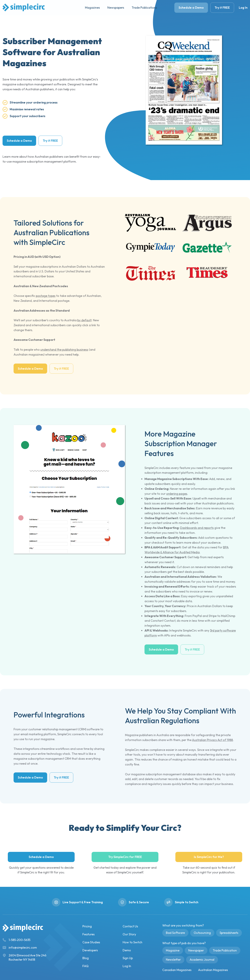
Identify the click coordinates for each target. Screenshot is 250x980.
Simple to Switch (187, 902)
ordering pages (177, 494)
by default (84, 320)
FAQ (85, 966)
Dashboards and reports (197, 528)
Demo (127, 950)
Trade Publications (144, 8)
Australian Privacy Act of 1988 (212, 740)
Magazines (92, 8)
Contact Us (130, 926)
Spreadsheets (229, 933)
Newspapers (116, 8)
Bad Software (175, 933)
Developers (90, 950)
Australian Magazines (213, 970)
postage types (46, 296)
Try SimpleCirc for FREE (125, 857)
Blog (86, 958)
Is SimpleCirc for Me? (209, 857)
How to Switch (132, 942)
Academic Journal (202, 960)
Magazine (173, 950)
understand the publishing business (64, 350)
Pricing (87, 926)
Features (89, 934)
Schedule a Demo (191, 8)
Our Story (129, 934)
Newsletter (173, 960)
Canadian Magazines (177, 970)
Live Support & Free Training (83, 902)
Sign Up (128, 958)
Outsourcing (202, 933)
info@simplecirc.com (23, 947)
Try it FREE (222, 8)
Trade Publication (225, 950)
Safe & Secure (139, 902)
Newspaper (196, 950)
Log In (243, 8)
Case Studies (91, 942)
